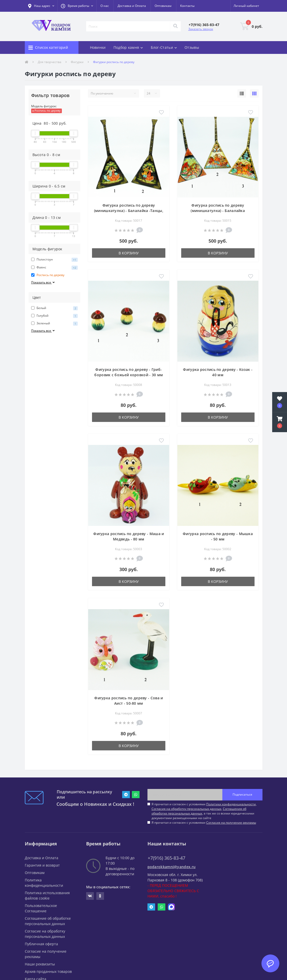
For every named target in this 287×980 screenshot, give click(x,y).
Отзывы (192, 47)
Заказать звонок (201, 29)
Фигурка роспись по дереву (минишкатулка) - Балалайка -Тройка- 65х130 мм (218, 211)
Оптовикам (163, 6)
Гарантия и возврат (42, 865)
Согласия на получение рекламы (231, 823)
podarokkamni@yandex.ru (172, 867)
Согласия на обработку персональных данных (186, 809)
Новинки (98, 47)
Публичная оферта (41, 944)
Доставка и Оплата (132, 6)
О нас (105, 6)
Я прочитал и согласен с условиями (204, 823)
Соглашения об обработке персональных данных (199, 811)
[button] (77, 6)
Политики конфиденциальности (231, 804)
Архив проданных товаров (48, 971)
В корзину (129, 253)
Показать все (43, 282)
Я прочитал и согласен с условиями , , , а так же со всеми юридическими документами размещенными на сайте (204, 811)
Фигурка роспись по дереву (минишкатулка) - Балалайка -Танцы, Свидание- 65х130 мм (129, 211)
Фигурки (77, 62)
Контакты (187, 6)
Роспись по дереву (47, 110)
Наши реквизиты (40, 964)
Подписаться (242, 794)
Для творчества (50, 62)
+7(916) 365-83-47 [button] (167, 858)
